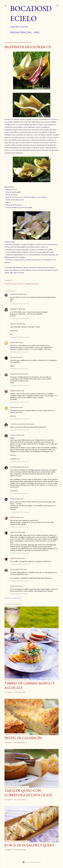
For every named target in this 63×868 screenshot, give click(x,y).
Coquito (13, 435)
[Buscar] (57, 5)
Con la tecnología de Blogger (31, 862)
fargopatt (13, 309)
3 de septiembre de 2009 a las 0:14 (19, 352)
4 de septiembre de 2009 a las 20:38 (20, 512)
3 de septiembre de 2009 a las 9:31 (19, 369)
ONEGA (13, 391)
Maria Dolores (15, 374)
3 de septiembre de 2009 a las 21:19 (19, 462)
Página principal (21, 32)
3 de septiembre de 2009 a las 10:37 (20, 385)
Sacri (12, 357)
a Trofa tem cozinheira (17, 424)
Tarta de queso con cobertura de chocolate (28, 793)
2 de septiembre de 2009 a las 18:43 (20, 337)
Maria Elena (14, 294)
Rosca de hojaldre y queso (29, 845)
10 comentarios (20, 692)
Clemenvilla (14, 569)
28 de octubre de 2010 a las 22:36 (19, 594)
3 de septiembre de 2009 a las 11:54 (19, 419)
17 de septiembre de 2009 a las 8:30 (20, 553)
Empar (12, 499)
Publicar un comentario (13, 598)
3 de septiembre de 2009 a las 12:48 (20, 430)
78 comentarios (20, 742)
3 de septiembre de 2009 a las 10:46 (20, 402)
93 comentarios (20, 850)
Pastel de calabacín (23, 738)
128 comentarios (20, 800)
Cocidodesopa (15, 467)
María (12, 342)
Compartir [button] (8, 280)
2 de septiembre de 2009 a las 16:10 (20, 319)
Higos (14, 284)
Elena (12, 407)
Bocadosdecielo (31, 13)
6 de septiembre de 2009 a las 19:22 (20, 527)
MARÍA (12, 517)
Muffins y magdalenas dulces (28, 284)
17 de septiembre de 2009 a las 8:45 (20, 564)
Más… (37, 32)
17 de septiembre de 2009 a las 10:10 (20, 581)
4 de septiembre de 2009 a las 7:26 (19, 493)
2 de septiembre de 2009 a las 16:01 (20, 304)
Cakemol (13, 532)
